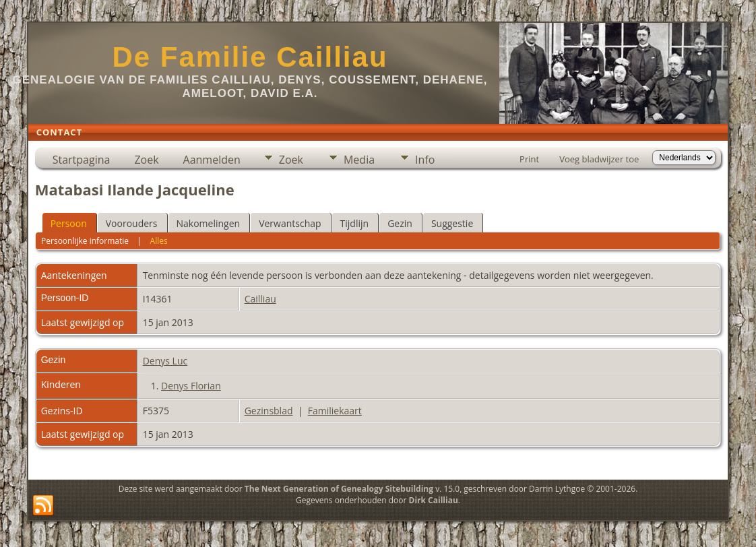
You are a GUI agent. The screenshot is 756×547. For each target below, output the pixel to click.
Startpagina (82, 160)
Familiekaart (335, 411)
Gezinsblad (269, 411)
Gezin (400, 223)
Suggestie (452, 223)
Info (425, 160)
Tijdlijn (355, 223)
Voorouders (132, 223)
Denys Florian (191, 386)
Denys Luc (165, 361)
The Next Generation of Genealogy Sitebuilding (339, 489)
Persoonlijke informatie (85, 241)
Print (529, 159)
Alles (159, 241)
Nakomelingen (209, 223)
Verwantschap (290, 223)
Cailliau (260, 299)
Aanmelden (212, 160)
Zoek (146, 160)
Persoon (69, 223)
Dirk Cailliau (434, 500)
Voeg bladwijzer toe (599, 159)
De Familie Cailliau (250, 57)
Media (359, 160)
